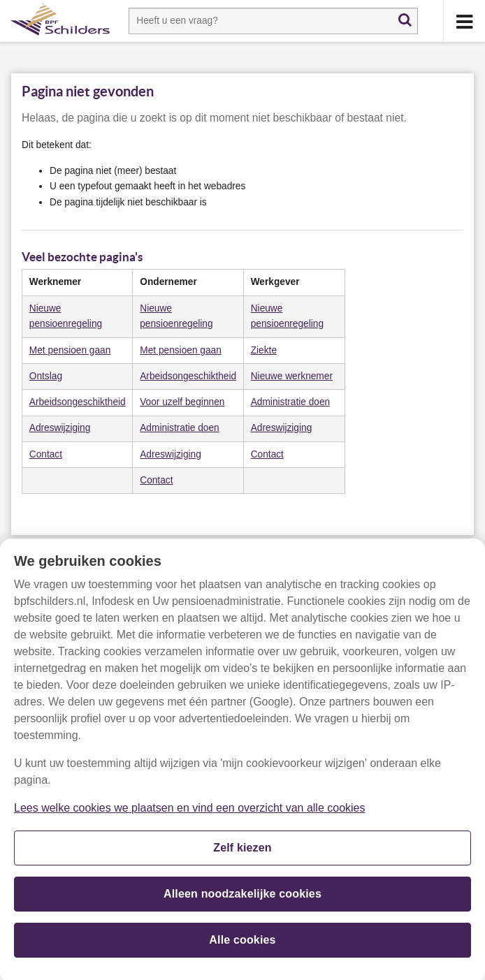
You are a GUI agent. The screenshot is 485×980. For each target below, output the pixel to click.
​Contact (46, 454)
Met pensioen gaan (181, 350)
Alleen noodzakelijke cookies (243, 898)
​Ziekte (264, 350)
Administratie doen (291, 402)
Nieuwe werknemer (292, 376)
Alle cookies (242, 944)
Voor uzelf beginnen (182, 402)
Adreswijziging (60, 428)
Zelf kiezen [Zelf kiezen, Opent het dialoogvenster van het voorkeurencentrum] (243, 852)
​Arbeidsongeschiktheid (188, 376)
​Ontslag (46, 376)
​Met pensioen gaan (70, 350)
